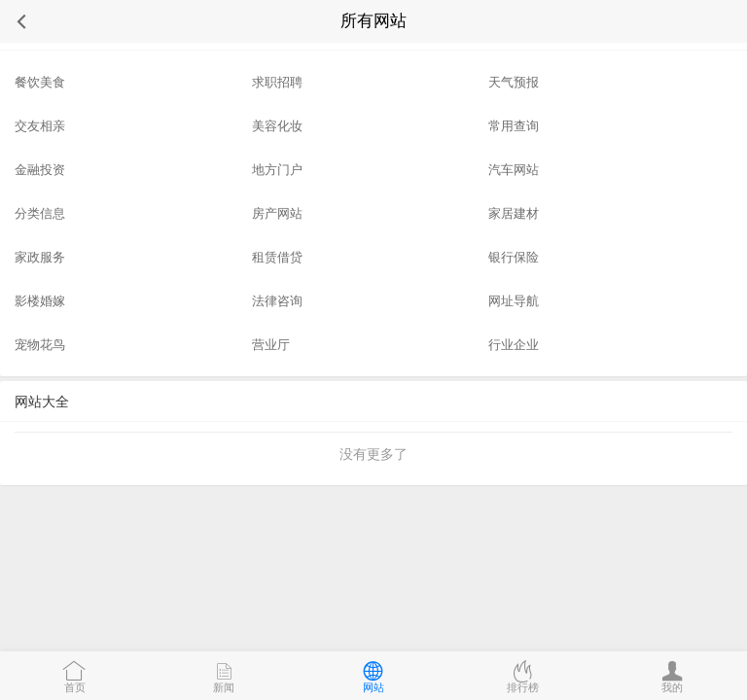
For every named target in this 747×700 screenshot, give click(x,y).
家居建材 (514, 213)
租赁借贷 (277, 257)
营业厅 (271, 345)
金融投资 (40, 170)
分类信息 (40, 213)
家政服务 (40, 257)
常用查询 (514, 126)
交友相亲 (40, 126)
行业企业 (514, 345)
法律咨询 (277, 301)
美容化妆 (277, 126)
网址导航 (514, 301)
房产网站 (277, 213)
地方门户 (277, 170)
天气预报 (514, 82)
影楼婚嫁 (40, 301)
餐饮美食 (40, 82)
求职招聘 (277, 82)
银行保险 (514, 257)
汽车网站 (514, 170)
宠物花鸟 (40, 345)
